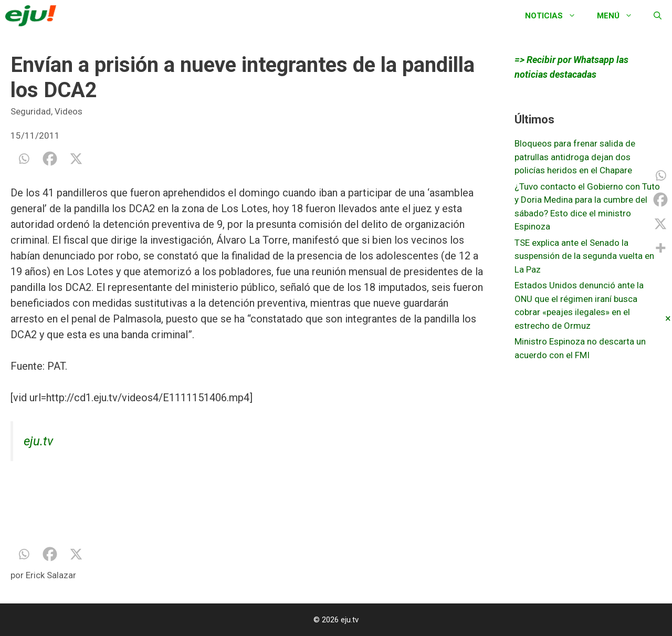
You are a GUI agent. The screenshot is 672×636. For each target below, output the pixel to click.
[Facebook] (50, 159)
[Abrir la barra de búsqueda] (658, 16)
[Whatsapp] (24, 159)
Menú (620, 16)
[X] (76, 159)
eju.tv (38, 441)
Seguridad (31, 111)
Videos (69, 111)
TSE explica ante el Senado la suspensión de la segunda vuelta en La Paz (584, 256)
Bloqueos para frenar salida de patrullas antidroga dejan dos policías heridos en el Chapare (575, 157)
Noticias (556, 16)
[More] (660, 248)
